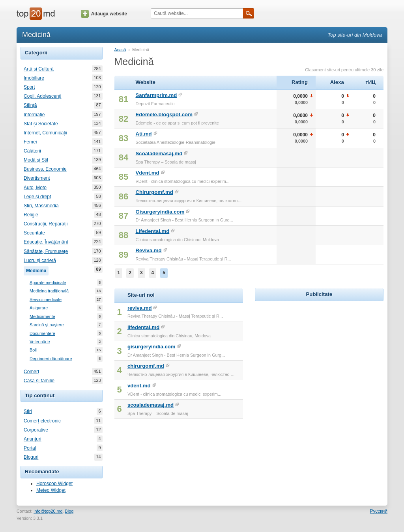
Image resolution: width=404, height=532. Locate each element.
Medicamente (42, 317)
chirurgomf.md (146, 366)
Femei (30, 142)
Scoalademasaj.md (159, 153)
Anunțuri (33, 439)
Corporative (36, 430)
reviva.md (140, 308)
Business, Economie (45, 169)
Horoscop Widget (54, 484)
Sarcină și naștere (47, 325)
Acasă (120, 50)
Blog (69, 511)
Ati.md (144, 134)
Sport (29, 87)
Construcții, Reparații (46, 224)
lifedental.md (143, 327)
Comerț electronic (42, 421)
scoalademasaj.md (151, 405)
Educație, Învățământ (46, 242)
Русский (379, 511)
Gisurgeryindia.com (160, 212)
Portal (30, 448)
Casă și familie (39, 381)
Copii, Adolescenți (42, 96)
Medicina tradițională (49, 291)
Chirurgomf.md (154, 192)
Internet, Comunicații (45, 133)
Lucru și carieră (40, 260)
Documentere (42, 334)
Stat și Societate (41, 124)
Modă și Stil (36, 160)
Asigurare (39, 308)
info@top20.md (48, 511)
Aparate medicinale (48, 283)
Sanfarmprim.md (156, 95)
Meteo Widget (51, 490)
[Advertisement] (319, 352)
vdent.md (139, 386)
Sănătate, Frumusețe (46, 251)
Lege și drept (37, 197)
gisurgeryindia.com (151, 347)
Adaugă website (104, 14)
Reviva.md (149, 250)
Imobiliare (34, 78)
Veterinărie (40, 342)
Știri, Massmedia (41, 206)
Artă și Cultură (39, 69)
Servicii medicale (46, 300)
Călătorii (32, 151)
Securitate (34, 233)
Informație (34, 115)
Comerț (31, 372)
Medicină (37, 270)
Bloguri (31, 457)
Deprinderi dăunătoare (51, 359)
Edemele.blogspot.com (164, 114)
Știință (30, 105)
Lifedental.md (153, 231)
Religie (31, 215)
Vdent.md (148, 173)
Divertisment (37, 178)
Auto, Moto (35, 188)
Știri (28, 411)
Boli (33, 350)
